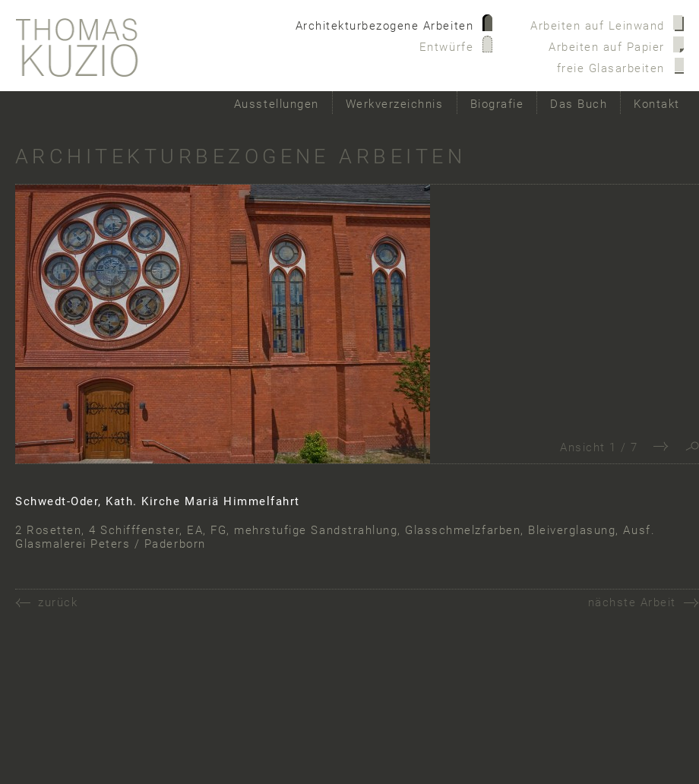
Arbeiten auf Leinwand (598, 26)
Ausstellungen (277, 104)
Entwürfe (446, 47)
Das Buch (579, 104)
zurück (58, 602)
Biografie (497, 104)
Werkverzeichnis (395, 104)
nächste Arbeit (632, 602)
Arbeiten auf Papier (607, 47)
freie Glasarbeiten (611, 68)
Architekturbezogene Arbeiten (385, 26)
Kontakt (657, 104)
